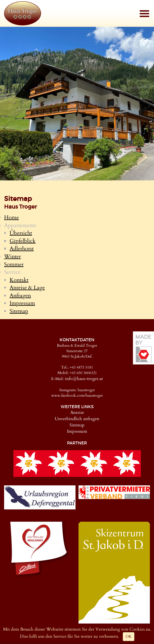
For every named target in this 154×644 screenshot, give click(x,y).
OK (129, 636)
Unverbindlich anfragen (77, 419)
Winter (12, 256)
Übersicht (21, 233)
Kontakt (19, 280)
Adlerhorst (22, 249)
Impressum (22, 303)
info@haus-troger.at (84, 379)
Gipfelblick (23, 241)
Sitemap (19, 311)
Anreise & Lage (27, 288)
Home (11, 217)
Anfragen (20, 296)
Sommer (14, 264)
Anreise (77, 412)
